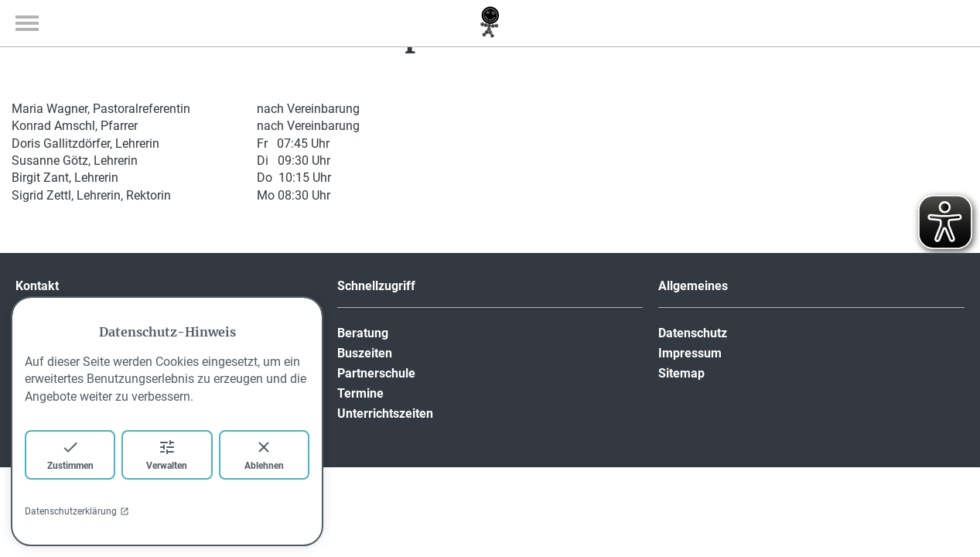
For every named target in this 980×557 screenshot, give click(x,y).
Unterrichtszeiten (385, 413)
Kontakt (37, 286)
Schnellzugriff (376, 286)
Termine (360, 393)
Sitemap (681, 373)
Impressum (690, 353)
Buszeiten (365, 353)
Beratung (363, 333)
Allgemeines (693, 286)
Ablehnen (264, 454)
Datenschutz (693, 333)
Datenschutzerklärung (77, 511)
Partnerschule (376, 373)
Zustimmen (70, 454)
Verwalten (167, 454)
